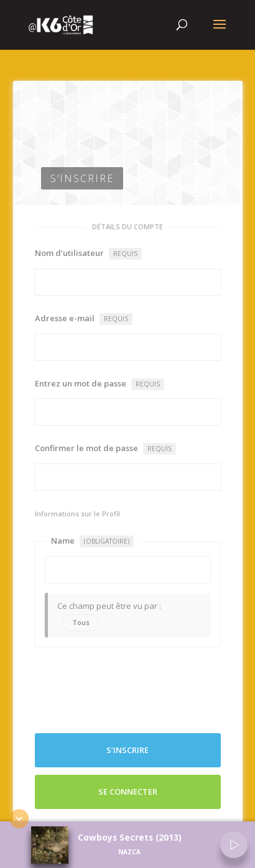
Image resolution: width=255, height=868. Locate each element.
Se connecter (128, 792)
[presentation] (129, 690)
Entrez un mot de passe (100, 384)
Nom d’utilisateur (88, 254)
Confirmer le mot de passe (105, 449)
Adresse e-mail (84, 319)
